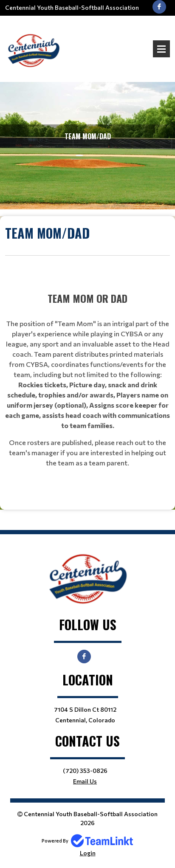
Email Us (85, 781)
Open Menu (161, 49)
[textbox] (87, 240)
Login (88, 853)
